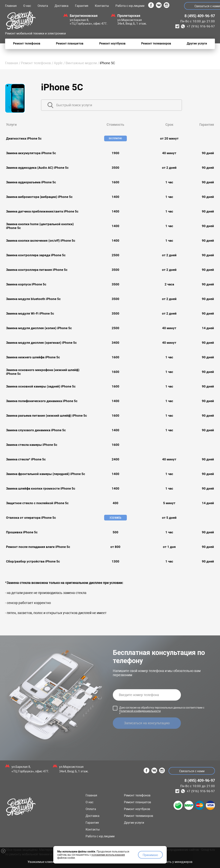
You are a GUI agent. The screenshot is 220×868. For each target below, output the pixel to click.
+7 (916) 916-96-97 (201, 26)
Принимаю (150, 854)
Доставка (62, 6)
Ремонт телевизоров (139, 816)
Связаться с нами (191, 771)
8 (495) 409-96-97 (200, 16)
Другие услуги (134, 823)
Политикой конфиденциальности (140, 711)
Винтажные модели (81, 63)
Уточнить (115, 518)
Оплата (43, 6)
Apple (58, 63)
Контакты (102, 6)
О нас (27, 6)
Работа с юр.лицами (130, 6)
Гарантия (82, 6)
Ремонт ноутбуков (137, 809)
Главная (11, 6)
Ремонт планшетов (137, 802)
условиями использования (108, 853)
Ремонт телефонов (36, 63)
